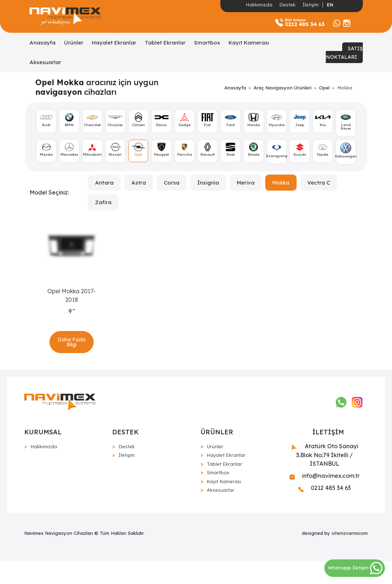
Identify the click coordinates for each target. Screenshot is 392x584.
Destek (288, 5)
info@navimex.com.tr (325, 499)
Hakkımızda (259, 5)
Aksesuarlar (45, 62)
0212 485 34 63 (325, 511)
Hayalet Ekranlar (114, 43)
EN (330, 5)
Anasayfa (43, 43)
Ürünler (74, 43)
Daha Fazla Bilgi (72, 356)
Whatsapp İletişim (355, 568)
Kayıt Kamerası (249, 43)
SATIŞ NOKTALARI (344, 53)
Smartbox (207, 43)
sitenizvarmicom (350, 556)
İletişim (311, 5)
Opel (324, 88)
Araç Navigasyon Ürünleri (283, 88)
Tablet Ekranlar (165, 43)
